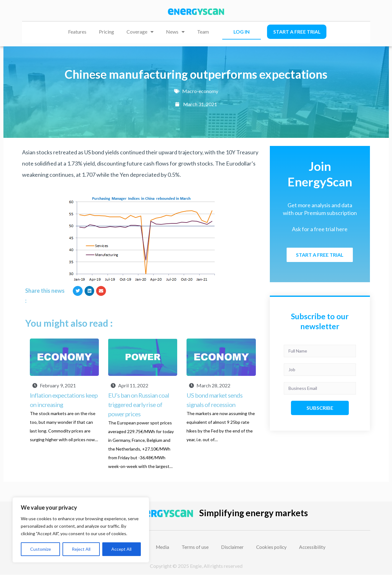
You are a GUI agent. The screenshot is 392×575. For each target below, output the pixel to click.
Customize (41, 549)
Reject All (81, 549)
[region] (81, 530)
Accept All (121, 549)
